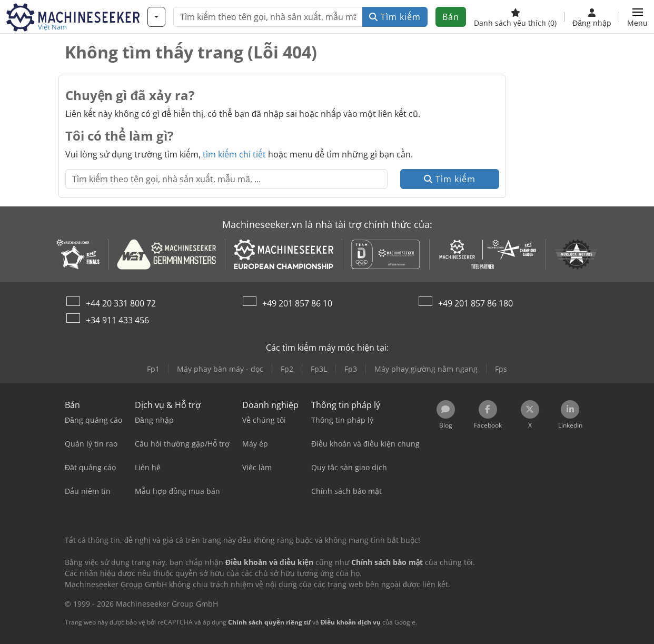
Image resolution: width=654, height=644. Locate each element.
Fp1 (153, 369)
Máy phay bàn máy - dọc (220, 369)
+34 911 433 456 (117, 320)
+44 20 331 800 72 (121, 303)
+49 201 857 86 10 (297, 303)
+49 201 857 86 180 (475, 303)
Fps (501, 369)
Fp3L (319, 369)
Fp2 (287, 369)
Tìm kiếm (395, 17)
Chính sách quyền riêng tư (269, 622)
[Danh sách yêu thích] (515, 17)
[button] (637, 17)
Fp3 (351, 369)
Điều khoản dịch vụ (351, 622)
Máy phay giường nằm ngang (426, 369)
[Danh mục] (156, 17)
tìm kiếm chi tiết (234, 154)
